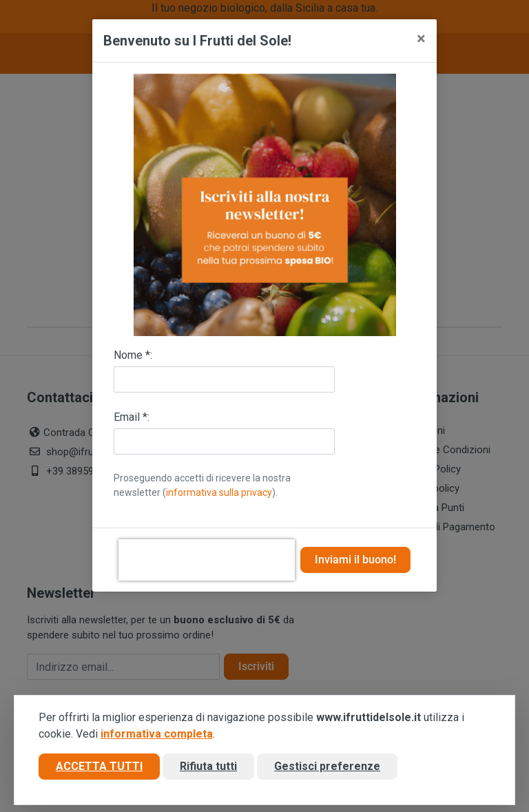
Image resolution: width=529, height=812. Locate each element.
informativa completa (157, 734)
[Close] (421, 39)
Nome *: (133, 355)
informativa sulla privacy (219, 492)
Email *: (132, 417)
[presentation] (207, 560)
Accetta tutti (99, 766)
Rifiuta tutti (208, 766)
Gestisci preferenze (327, 766)
